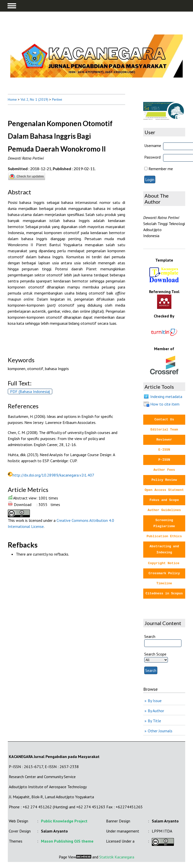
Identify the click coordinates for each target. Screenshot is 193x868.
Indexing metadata (166, 396)
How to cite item (165, 404)
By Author (156, 711)
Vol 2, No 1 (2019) (34, 99)
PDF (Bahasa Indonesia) (30, 391)
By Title (154, 721)
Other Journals (160, 731)
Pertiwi (57, 99)
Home (12, 99)
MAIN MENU (12, 6)
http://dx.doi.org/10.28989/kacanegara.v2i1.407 (53, 475)
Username (153, 146)
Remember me (161, 169)
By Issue (155, 701)
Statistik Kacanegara (117, 857)
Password (152, 157)
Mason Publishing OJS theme (67, 841)
